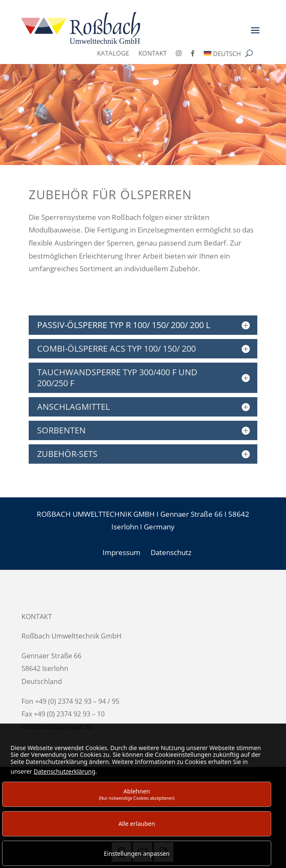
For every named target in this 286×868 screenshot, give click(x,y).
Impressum (121, 552)
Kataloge (113, 54)
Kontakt (152, 54)
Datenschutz (171, 552)
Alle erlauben (137, 824)
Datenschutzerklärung (65, 771)
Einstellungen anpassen (137, 853)
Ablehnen (137, 794)
